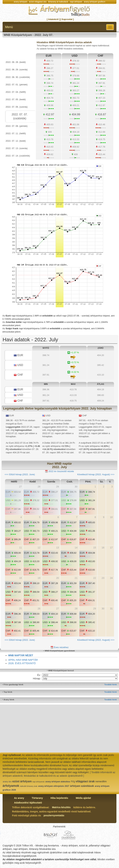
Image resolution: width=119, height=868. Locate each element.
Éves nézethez (60, 648)
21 (76, 578)
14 (76, 548)
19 (39, 578)
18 (21, 578)
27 (21, 487)
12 (39, 548)
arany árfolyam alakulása (58, 782)
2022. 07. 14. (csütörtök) (18, 156)
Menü (9, 27)
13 (58, 548)
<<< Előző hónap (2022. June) (20, 474)
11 (21, 548)
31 (111, 609)
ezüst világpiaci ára (38, 2)
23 (103, 578)
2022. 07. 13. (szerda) (17, 148)
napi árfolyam (76, 2)
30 (76, 487)
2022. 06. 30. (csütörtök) (18, 77)
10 (111, 517)
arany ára (7, 782)
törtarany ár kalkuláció (58, 2)
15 (95, 548)
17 (111, 548)
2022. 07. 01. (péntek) (17, 85)
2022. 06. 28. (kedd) (16, 62)
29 (58, 487)
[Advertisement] (59, 729)
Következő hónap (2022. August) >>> (96, 474)
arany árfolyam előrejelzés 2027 (54, 786)
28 (39, 487)
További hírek (111, 685)
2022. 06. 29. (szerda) (17, 70)
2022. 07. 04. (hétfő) (16, 92)
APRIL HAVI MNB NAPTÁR (23, 660)
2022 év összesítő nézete (59, 471)
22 (95, 578)
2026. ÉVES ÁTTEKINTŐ (22, 663)
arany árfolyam (21, 2)
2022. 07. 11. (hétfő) (16, 133)
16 (103, 548)
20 (58, 578)
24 (111, 578)
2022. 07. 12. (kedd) (16, 141)
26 (39, 609)
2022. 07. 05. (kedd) (16, 99)
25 (21, 609)
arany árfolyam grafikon (95, 2)
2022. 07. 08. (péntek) (17, 126)
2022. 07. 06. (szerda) (17, 107)
